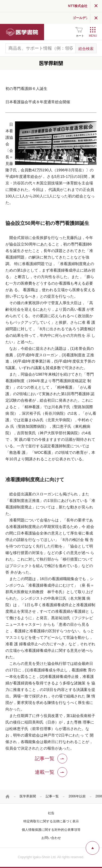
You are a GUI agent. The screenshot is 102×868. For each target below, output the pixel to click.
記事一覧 (52, 796)
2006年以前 (77, 796)
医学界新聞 (28, 796)
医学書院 (22, 32)
